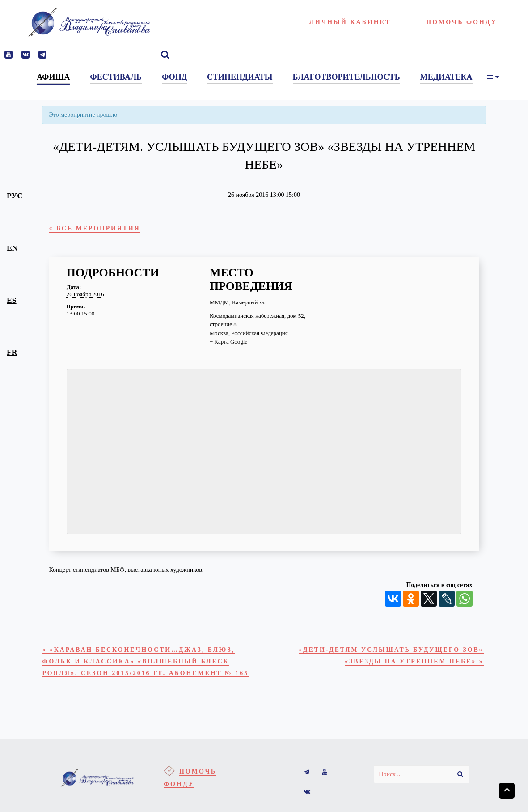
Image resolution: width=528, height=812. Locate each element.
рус (15, 196)
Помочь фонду (462, 22)
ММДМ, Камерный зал (238, 305)
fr (12, 352)
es (12, 300)
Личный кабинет (350, 22)
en (12, 248)
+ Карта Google (228, 345)
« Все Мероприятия (104, 230)
